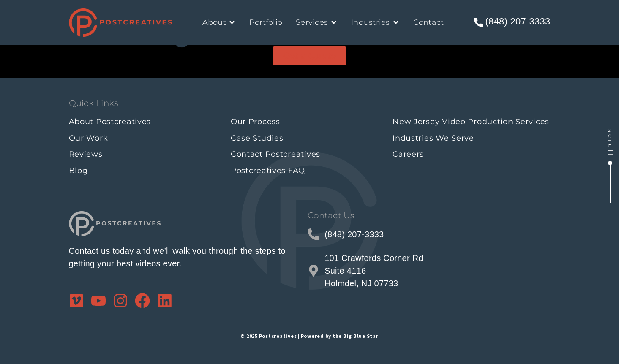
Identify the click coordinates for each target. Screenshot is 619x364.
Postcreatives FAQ (268, 171)
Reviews (86, 154)
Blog (78, 171)
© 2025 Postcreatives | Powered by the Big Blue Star (309, 336)
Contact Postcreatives (275, 154)
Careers (408, 154)
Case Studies (257, 138)
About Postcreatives (110, 122)
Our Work (89, 138)
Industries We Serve (433, 138)
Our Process (255, 122)
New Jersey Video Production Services (471, 122)
